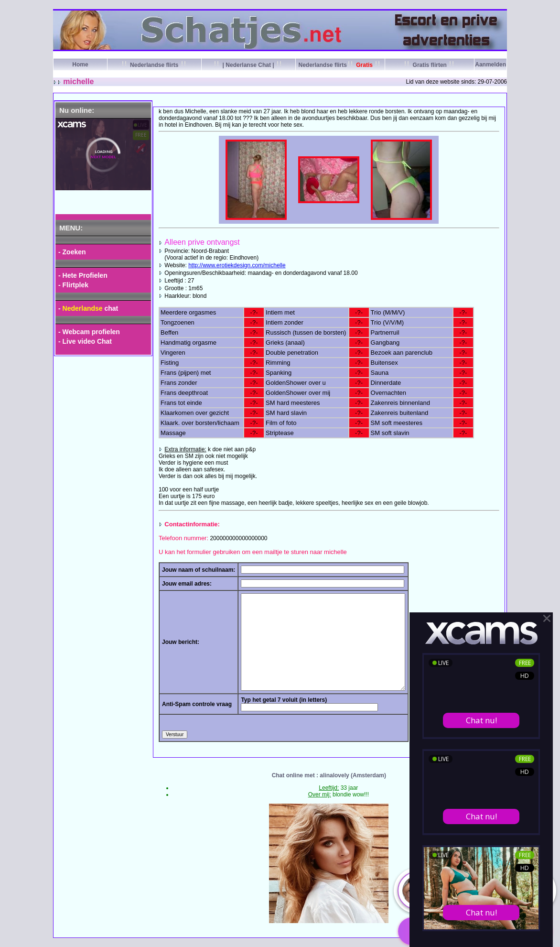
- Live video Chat (85, 341)
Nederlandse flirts (154, 65)
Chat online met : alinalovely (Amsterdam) (329, 775)
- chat (88, 308)
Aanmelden (490, 65)
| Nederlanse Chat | (248, 65)
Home (80, 65)
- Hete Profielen (83, 275)
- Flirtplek (73, 285)
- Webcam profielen (89, 332)
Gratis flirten (430, 65)
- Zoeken (72, 252)
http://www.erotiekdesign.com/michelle (237, 265)
